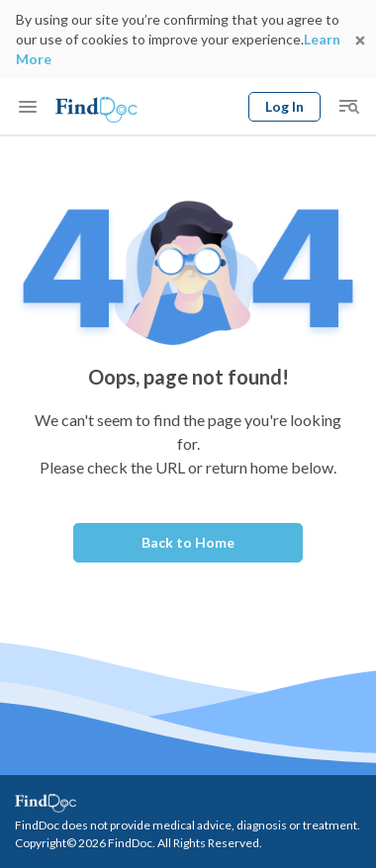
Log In (284, 106)
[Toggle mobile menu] (28, 107)
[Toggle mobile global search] (348, 107)
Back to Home (188, 542)
